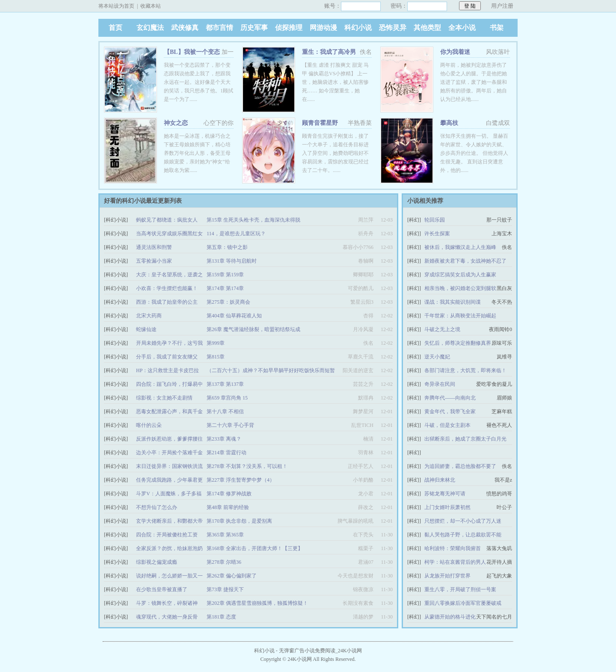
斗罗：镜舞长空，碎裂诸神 (167, 603)
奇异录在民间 (440, 384)
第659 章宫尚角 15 (227, 398)
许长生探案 (437, 234)
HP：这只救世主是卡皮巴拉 (167, 370)
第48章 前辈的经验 (228, 507)
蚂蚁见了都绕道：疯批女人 (167, 220)
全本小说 (462, 28)
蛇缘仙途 (146, 329)
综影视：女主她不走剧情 (164, 398)
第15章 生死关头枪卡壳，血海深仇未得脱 (253, 220)
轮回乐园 (435, 220)
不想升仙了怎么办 (157, 507)
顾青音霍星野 (320, 123)
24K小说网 (300, 659)
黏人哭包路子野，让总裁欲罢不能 (463, 535)
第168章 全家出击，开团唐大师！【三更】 (255, 548)
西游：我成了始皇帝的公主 (167, 302)
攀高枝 (449, 123)
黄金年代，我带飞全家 (450, 411)
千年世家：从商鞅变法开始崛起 (460, 316)
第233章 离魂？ (224, 439)
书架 (497, 28)
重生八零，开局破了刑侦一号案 (460, 589)
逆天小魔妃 (437, 357)
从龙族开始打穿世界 (447, 576)
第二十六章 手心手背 (230, 425)
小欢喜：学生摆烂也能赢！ (167, 288)
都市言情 (219, 28)
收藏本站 (151, 6)
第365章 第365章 (225, 535)
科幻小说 (358, 28)
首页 (115, 28)
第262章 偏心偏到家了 (232, 576)
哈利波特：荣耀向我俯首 (453, 548)
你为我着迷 (455, 52)
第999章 (216, 343)
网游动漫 (323, 28)
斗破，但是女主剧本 (447, 425)
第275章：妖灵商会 (228, 302)
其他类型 (427, 28)
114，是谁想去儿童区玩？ (236, 234)
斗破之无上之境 (442, 329)
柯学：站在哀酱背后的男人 (455, 562)
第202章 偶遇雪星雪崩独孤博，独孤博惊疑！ (257, 603)
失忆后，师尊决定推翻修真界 (458, 343)
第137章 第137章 (225, 384)
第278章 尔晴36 (224, 562)
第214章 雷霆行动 (227, 453)
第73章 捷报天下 (225, 589)
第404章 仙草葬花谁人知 (234, 316)
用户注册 (502, 6)
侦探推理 (289, 28)
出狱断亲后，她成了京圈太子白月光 (465, 439)
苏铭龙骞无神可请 (445, 494)
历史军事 (254, 28)
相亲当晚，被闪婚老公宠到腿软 (460, 288)
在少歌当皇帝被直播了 (162, 589)
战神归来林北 (440, 480)
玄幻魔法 (150, 28)
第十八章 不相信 (225, 411)
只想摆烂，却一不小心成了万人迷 (463, 521)
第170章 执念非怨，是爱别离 (239, 521)
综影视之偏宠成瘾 (157, 562)
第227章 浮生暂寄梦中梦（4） (241, 480)
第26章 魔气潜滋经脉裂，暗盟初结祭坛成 (253, 329)
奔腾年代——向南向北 (450, 398)
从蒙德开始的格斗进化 (450, 617)
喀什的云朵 (149, 425)
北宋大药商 (149, 316)
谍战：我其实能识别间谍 (453, 302)
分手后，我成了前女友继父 (167, 357)
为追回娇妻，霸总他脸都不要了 (460, 466)
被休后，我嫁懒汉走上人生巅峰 (460, 247)
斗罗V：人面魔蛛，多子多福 (169, 494)
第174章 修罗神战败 (229, 494)
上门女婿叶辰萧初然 (447, 507)
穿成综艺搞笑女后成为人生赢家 (460, 275)
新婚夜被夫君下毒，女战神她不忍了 (465, 261)
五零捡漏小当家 (154, 261)
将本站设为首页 (116, 6)
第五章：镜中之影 (227, 247)
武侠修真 (185, 28)
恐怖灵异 (393, 28)
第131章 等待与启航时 (232, 261)
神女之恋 (176, 123)
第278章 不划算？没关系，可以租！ (247, 466)
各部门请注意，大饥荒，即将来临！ (465, 370)
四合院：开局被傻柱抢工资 (167, 535)
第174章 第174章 (225, 288)
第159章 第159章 (225, 275)
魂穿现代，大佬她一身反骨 (167, 617)
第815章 (216, 357)
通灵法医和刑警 (154, 247)
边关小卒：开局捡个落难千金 (169, 453)
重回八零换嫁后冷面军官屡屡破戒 (463, 603)
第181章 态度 (221, 617)
